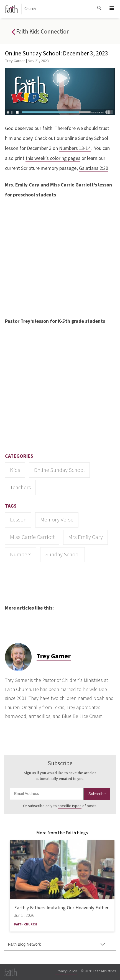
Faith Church (25, 924)
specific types (70, 806)
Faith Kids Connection (41, 32)
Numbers (21, 555)
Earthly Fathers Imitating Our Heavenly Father (61, 908)
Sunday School (62, 555)
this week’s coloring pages (53, 158)
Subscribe (97, 794)
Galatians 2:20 (94, 168)
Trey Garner (15, 61)
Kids (15, 470)
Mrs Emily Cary (85, 537)
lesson (18, 520)
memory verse (57, 520)
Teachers (21, 488)
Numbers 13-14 (75, 148)
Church (21, 9)
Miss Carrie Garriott (32, 537)
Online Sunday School (59, 470)
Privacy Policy (66, 971)
